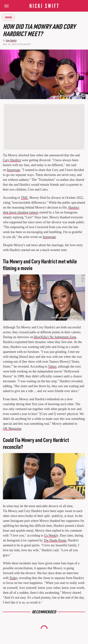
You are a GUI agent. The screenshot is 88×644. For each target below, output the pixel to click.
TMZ (24, 198)
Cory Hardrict (12, 160)
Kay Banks (11, 40)
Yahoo (52, 366)
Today (13, 578)
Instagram (14, 170)
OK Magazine (12, 429)
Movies (9, 17)
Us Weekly (51, 535)
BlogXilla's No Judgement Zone (55, 337)
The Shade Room (55, 540)
